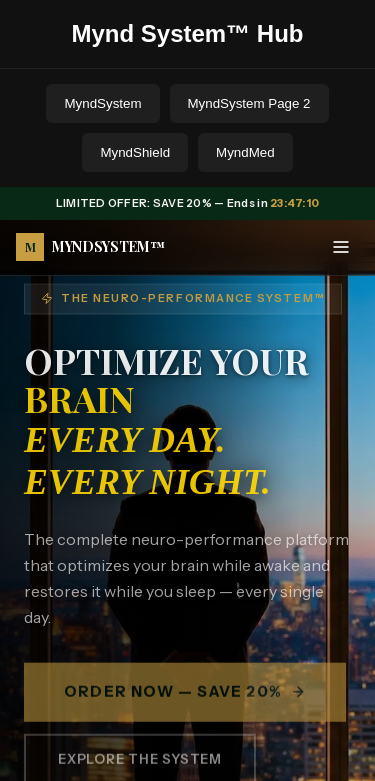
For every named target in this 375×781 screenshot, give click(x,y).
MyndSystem (102, 103)
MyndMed (245, 152)
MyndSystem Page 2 (249, 103)
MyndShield (135, 152)
